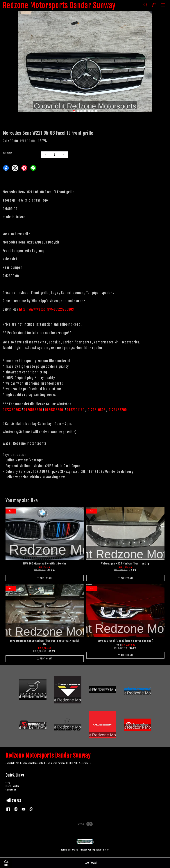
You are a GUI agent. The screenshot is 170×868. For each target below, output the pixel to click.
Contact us (11, 790)
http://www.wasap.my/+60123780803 (46, 309)
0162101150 (75, 410)
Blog (8, 783)
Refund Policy (102, 850)
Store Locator (12, 786)
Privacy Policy (87, 850)
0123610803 (96, 410)
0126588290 (33, 410)
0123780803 (12, 410)
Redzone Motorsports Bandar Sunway (59, 5)
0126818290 (54, 410)
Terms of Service (69, 850)
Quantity (8, 153)
